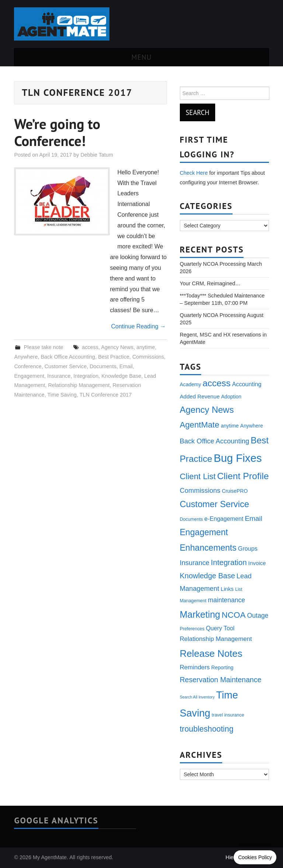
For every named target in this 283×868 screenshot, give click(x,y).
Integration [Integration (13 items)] (229, 562)
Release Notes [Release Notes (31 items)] (211, 653)
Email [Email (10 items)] (253, 518)
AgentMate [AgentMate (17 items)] (200, 425)
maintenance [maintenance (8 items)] (226, 600)
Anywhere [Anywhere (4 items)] (252, 426)
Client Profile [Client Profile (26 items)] (243, 476)
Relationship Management (79, 385)
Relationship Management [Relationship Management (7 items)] (216, 639)
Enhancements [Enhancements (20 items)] (208, 548)
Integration (86, 376)
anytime (146, 347)
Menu (142, 57)
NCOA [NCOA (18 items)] (234, 615)
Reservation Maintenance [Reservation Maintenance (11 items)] (221, 680)
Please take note (44, 347)
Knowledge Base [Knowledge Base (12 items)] (207, 576)
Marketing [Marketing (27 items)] (200, 614)
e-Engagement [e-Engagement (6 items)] (224, 519)
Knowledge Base (121, 376)
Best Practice (114, 357)
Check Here (194, 173)
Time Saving (62, 395)
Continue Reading (138, 326)
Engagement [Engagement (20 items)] (204, 532)
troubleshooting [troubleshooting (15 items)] (207, 729)
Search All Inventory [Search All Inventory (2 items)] (197, 697)
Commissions (148, 357)
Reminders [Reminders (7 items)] (195, 667)
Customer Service (66, 366)
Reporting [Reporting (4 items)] (222, 667)
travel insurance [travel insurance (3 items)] (228, 715)
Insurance (59, 376)
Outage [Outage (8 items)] (258, 616)
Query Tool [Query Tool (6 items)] (220, 628)
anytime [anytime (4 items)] (230, 426)
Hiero (232, 857)
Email (126, 366)
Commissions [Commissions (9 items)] (200, 490)
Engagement (29, 376)
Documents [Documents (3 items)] (191, 519)
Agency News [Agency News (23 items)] (207, 410)
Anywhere (26, 357)
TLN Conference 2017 (106, 395)
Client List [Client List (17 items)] (198, 476)
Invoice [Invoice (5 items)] (257, 563)
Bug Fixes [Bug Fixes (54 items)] (238, 458)
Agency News (117, 347)
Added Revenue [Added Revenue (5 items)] (200, 396)
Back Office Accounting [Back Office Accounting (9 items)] (214, 441)
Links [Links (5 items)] (227, 589)
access (90, 347)
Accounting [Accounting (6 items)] (247, 384)
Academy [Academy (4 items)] (191, 384)
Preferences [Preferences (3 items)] (192, 629)
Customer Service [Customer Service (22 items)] (214, 504)
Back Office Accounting (68, 357)
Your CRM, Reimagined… (210, 283)
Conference (28, 366)
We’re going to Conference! (57, 132)
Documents (103, 366)
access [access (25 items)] (217, 383)
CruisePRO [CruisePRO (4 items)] (235, 491)
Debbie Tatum (97, 155)
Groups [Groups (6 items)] (248, 548)
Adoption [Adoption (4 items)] (231, 397)
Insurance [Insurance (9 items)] (195, 563)
